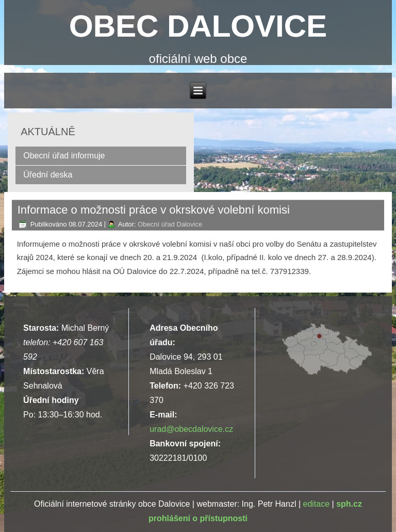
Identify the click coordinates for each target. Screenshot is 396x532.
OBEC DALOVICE (198, 26)
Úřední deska (48, 175)
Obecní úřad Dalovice (170, 224)
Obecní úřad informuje (64, 156)
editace (316, 504)
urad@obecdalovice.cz (191, 429)
